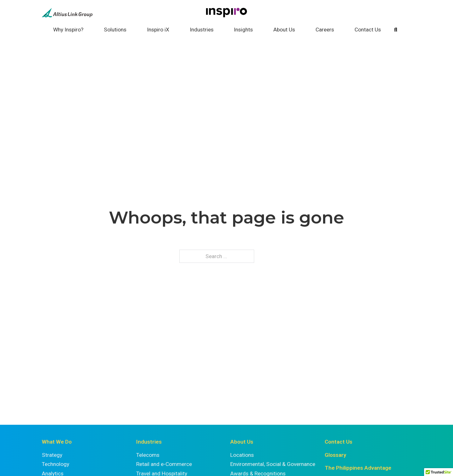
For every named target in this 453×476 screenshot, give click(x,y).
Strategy (52, 455)
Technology (56, 464)
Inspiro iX (158, 30)
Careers (325, 30)
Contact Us (368, 30)
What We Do (57, 442)
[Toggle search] (396, 30)
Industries (202, 30)
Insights (243, 30)
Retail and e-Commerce (164, 464)
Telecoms (148, 455)
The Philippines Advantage (358, 468)
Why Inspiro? (68, 30)
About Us (284, 30)
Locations (242, 455)
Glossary (336, 455)
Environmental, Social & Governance (273, 464)
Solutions (115, 30)
